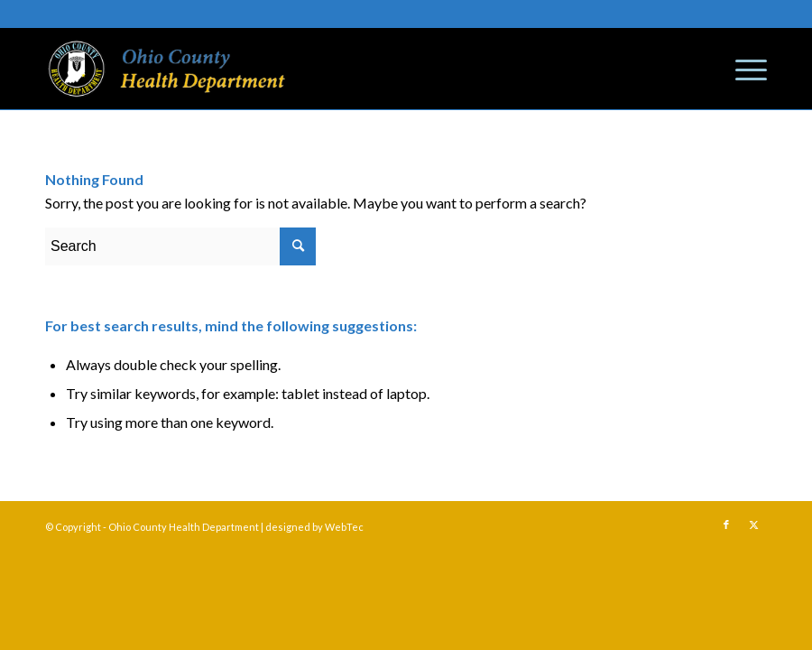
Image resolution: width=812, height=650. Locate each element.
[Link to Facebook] (726, 525)
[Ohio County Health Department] (166, 69)
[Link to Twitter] (753, 525)
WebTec (344, 527)
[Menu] (742, 69)
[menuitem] (742, 69)
